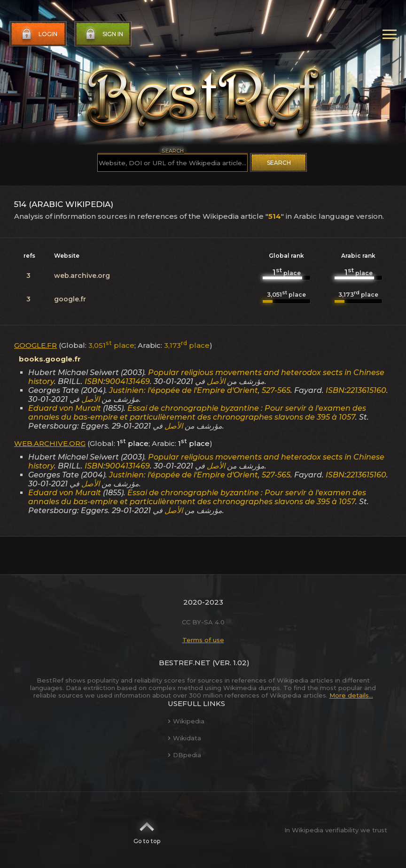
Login (39, 34)
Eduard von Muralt (65, 408)
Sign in (103, 34)
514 (275, 216)
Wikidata (184, 738)
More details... (351, 695)
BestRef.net (185, 663)
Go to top (147, 830)
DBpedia (184, 755)
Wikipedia (186, 721)
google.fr (70, 299)
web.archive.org (82, 276)
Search (279, 163)
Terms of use (203, 640)
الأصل (216, 381)
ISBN (94, 381)
